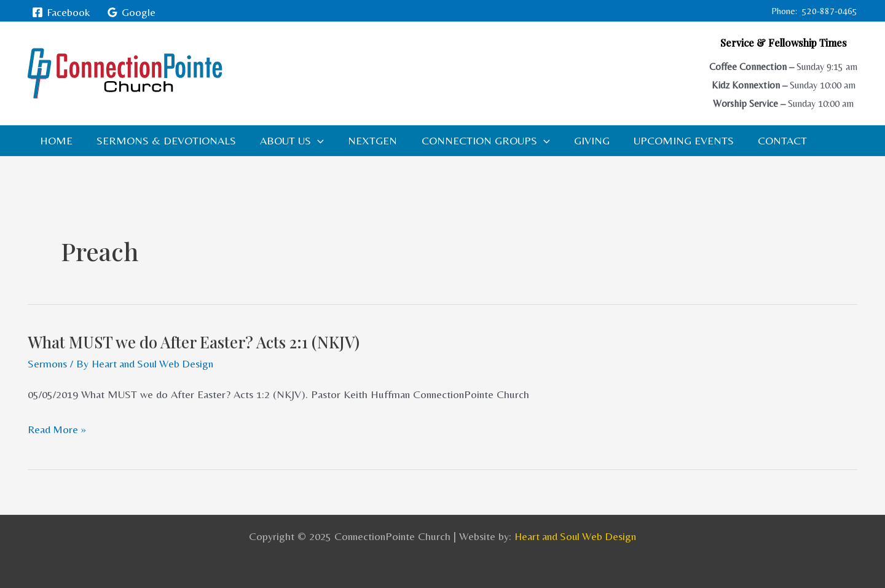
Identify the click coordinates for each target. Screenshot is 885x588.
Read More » (58, 429)
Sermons (47, 363)
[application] (313, 141)
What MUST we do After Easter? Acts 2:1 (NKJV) (195, 342)
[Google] (131, 12)
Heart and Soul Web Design (575, 535)
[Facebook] (61, 12)
